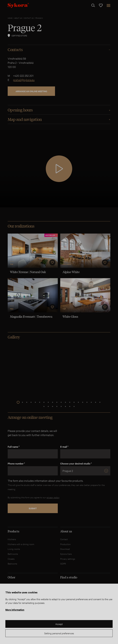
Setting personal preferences (59, 633)
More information (15, 610)
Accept (59, 624)
